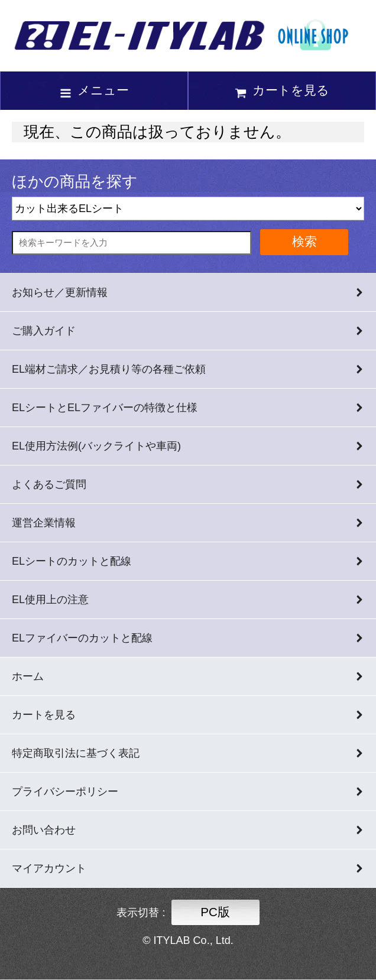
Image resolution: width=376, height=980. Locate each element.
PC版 (215, 912)
